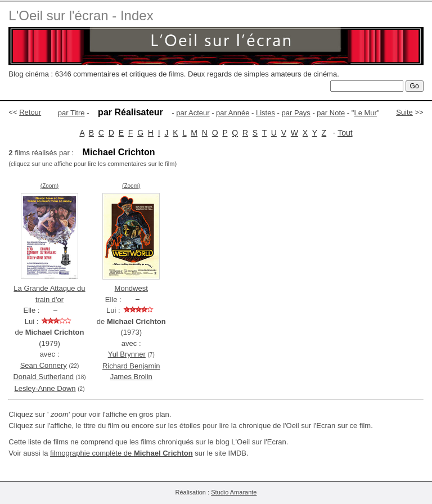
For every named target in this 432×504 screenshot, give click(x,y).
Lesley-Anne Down (45, 388)
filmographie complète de (121, 453)
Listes (265, 113)
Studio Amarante (234, 492)
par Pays (296, 113)
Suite (404, 112)
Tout (345, 133)
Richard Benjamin (131, 366)
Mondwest (131, 288)
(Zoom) (49, 186)
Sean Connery (44, 365)
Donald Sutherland (43, 377)
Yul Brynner (127, 354)
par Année (233, 113)
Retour (30, 112)
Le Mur (365, 113)
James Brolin (131, 377)
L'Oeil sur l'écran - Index (81, 15)
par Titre (71, 113)
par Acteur (193, 113)
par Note (331, 113)
